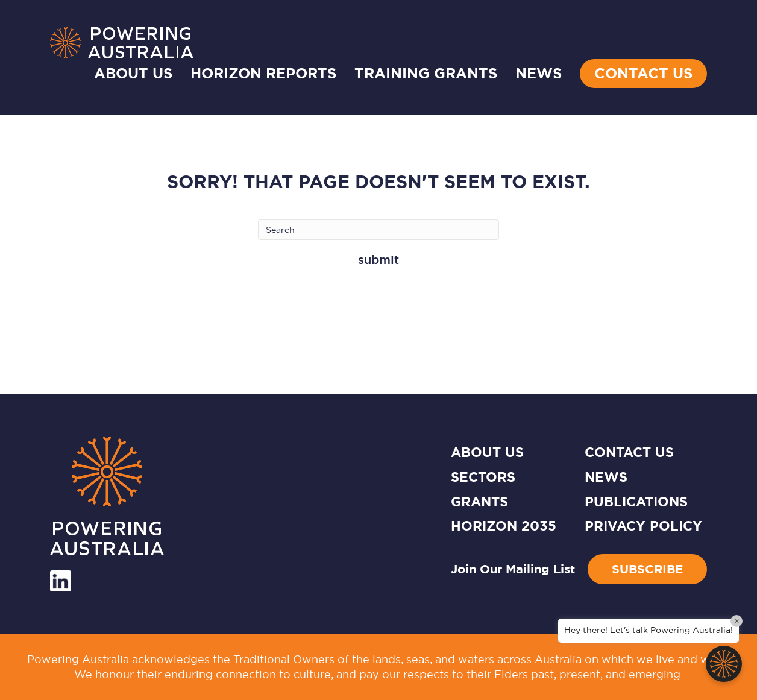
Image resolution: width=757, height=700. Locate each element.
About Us (133, 74)
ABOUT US (487, 452)
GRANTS (479, 502)
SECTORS (483, 477)
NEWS (539, 74)
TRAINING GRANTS (426, 74)
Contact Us (643, 74)
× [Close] (737, 621)
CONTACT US (629, 452)
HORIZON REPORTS (263, 74)
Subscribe (647, 569)
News (606, 477)
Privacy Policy (643, 526)
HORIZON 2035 (504, 526)
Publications (636, 502)
